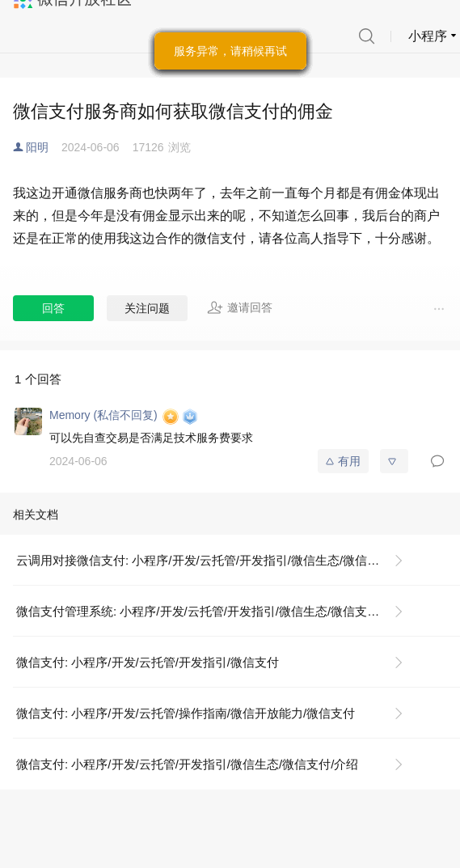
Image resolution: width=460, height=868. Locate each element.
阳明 (37, 147)
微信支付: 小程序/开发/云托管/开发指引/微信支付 (148, 662)
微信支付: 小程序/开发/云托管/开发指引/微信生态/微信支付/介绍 (187, 764)
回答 (53, 308)
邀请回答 (240, 307)
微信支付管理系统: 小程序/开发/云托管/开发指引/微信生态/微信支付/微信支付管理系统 (216, 611)
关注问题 (147, 308)
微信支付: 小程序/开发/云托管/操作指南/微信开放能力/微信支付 (186, 713)
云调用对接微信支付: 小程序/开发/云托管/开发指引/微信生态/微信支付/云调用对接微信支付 (216, 560)
